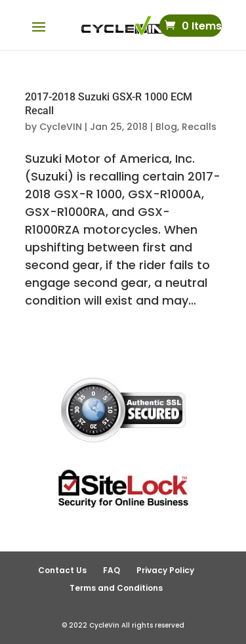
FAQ (112, 570)
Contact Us (62, 570)
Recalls (199, 127)
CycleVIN (61, 127)
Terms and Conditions (116, 588)
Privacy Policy (165, 570)
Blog (166, 127)
